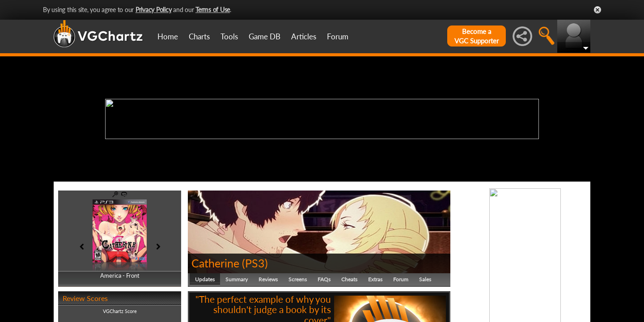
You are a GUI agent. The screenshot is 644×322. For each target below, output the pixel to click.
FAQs (324, 279)
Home (168, 36)
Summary (237, 279)
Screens (298, 279)
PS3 (255, 263)
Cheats (349, 279)
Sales (425, 279)
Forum (338, 36)
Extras (375, 279)
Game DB (265, 36)
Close (597, 10)
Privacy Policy (154, 10)
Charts (199, 36)
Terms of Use (213, 10)
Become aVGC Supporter (477, 36)
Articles (304, 36)
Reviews (268, 279)
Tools (229, 36)
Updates (205, 279)
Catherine (215, 263)
